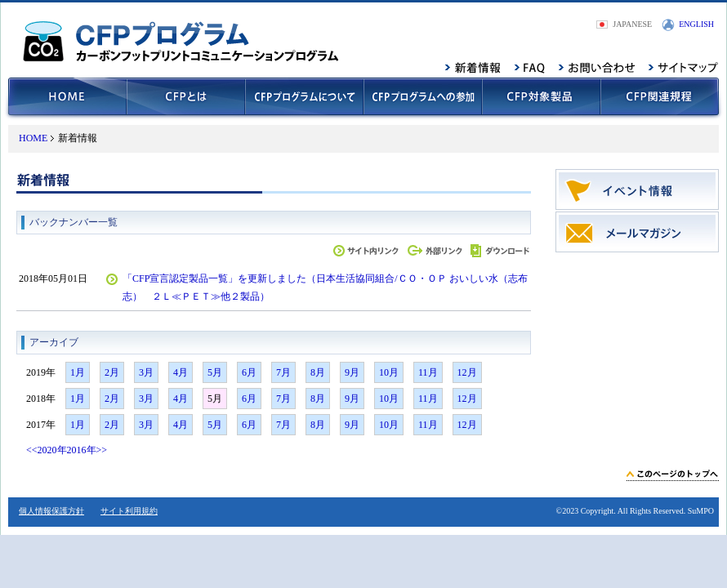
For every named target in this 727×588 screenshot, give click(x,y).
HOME (33, 138)
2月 (112, 372)
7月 (283, 372)
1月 (78, 372)
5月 (215, 372)
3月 (146, 372)
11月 (428, 372)
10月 (389, 372)
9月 (352, 372)
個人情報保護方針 (51, 511)
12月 (467, 372)
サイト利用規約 (129, 511)
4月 (181, 372)
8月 (318, 372)
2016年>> (87, 450)
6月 (249, 372)
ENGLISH (696, 24)
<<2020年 (47, 450)
